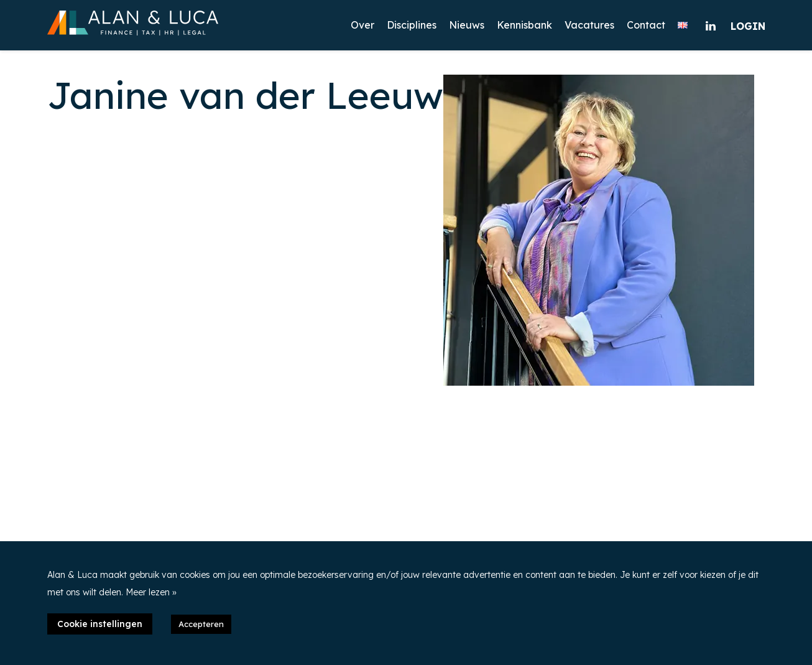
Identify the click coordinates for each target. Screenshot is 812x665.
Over (362, 25)
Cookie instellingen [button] (100, 624)
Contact (646, 25)
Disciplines (412, 25)
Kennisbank (524, 25)
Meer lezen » (151, 592)
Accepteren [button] (201, 624)
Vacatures (589, 25)
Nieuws (467, 25)
